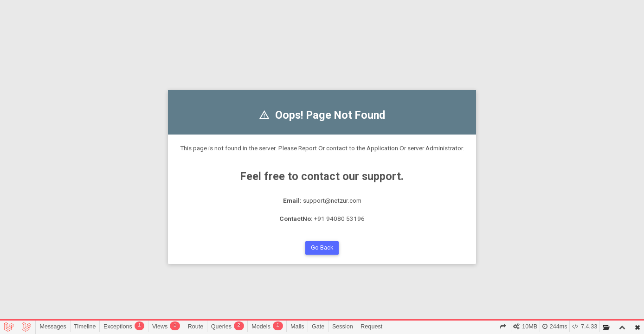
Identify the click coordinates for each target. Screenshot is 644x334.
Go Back (322, 247)
